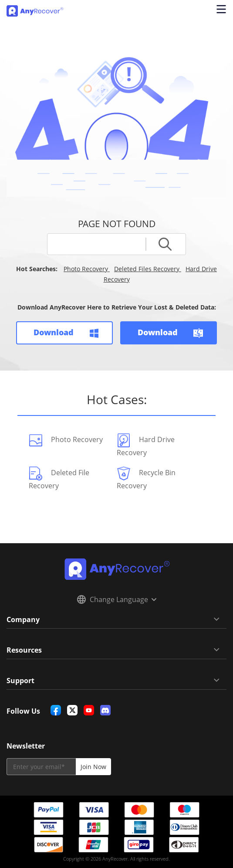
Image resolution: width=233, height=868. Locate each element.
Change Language (117, 599)
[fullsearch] (101, 244)
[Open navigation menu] (220, 11)
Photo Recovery (87, 269)
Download (64, 333)
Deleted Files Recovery (148, 269)
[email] (41, 767)
